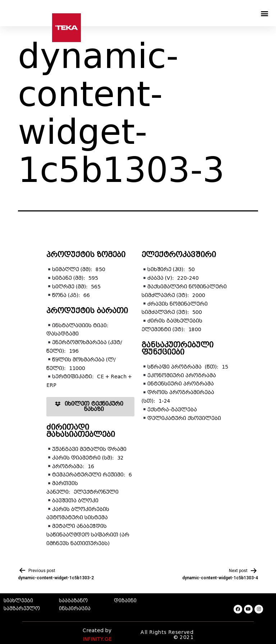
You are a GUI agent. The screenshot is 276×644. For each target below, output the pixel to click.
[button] (265, 13)
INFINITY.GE (97, 639)
